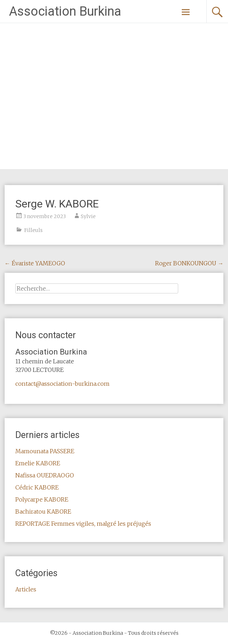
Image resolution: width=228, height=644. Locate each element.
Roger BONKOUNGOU (189, 263)
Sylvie (88, 216)
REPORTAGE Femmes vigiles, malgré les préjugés (83, 524)
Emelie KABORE (38, 463)
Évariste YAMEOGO (35, 263)
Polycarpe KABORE (42, 499)
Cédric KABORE (37, 487)
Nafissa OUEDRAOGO (45, 475)
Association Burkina (65, 11)
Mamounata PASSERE (45, 451)
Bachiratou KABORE (43, 512)
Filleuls (33, 230)
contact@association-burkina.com (62, 384)
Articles (26, 589)
